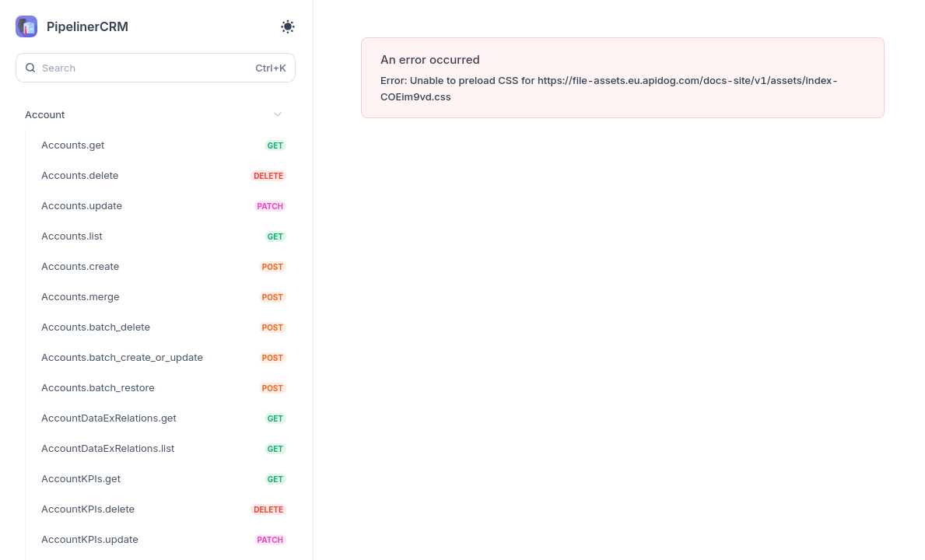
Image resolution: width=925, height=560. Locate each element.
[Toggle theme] (288, 26)
